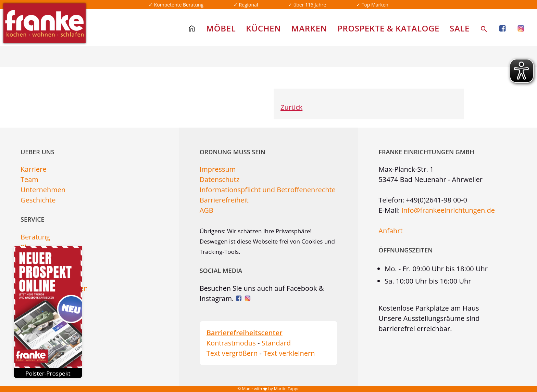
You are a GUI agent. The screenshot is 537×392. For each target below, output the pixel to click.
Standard (276, 343)
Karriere (33, 169)
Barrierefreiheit (224, 200)
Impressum (218, 169)
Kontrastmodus (231, 343)
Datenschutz (220, 179)
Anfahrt (390, 231)
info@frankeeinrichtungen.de (448, 210)
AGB (207, 210)
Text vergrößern (232, 353)
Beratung (35, 237)
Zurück (291, 107)
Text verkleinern (289, 353)
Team (29, 179)
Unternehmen (43, 190)
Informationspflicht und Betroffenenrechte (268, 190)
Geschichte (38, 200)
